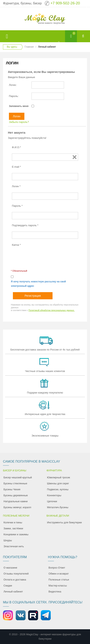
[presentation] (42, 259)
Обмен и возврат (59, 574)
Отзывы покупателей (16, 574)
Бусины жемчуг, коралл (17, 507)
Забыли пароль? (19, 122)
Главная (29, 47)
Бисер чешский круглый (18, 477)
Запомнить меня (19, 106)
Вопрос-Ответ (57, 568)
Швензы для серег (58, 483)
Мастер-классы (58, 586)
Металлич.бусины (58, 507)
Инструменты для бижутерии (64, 522)
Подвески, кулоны (58, 489)
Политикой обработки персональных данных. (52, 310)
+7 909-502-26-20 (65, 3)
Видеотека (55, 592)
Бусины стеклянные (15, 483)
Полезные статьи (59, 580)
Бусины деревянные (16, 495)
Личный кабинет (13, 592)
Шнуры (8, 540)
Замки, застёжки (13, 528)
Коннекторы (54, 495)
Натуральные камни (16, 501)
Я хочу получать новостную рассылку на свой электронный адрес (38, 284)
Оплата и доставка (15, 580)
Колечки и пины (13, 522)
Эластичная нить (14, 546)
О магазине (10, 568)
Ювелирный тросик (58, 477)
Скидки (8, 586)
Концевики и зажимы (16, 534)
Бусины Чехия (12, 489)
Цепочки (52, 501)
